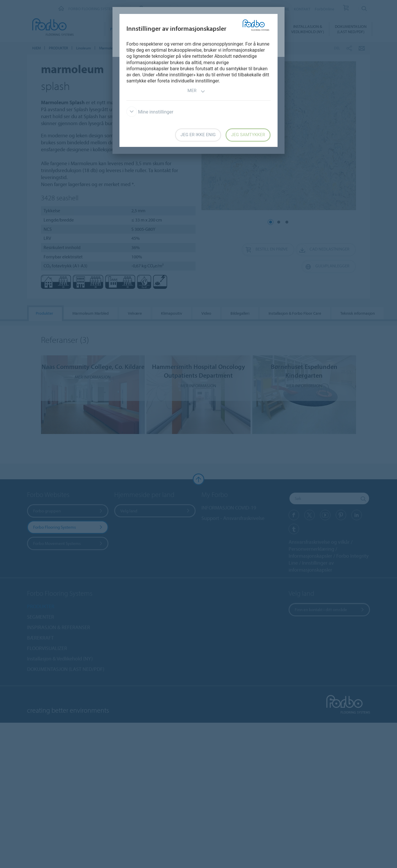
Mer (196, 91)
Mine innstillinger (150, 112)
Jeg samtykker (248, 135)
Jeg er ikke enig (198, 135)
